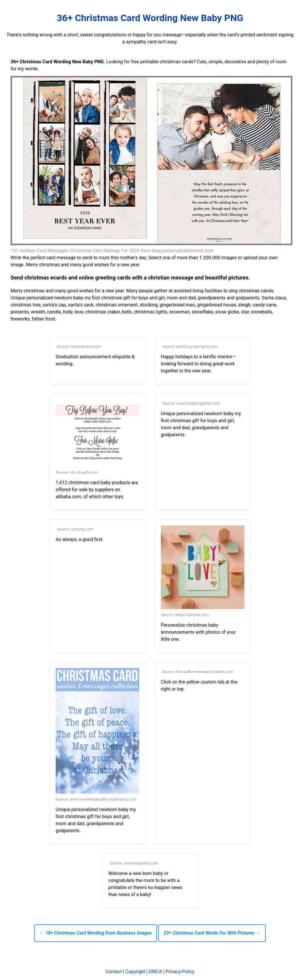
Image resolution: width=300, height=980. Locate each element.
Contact (114, 972)
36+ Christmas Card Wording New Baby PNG (150, 18)
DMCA (155, 972)
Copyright (135, 972)
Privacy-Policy (180, 972)
